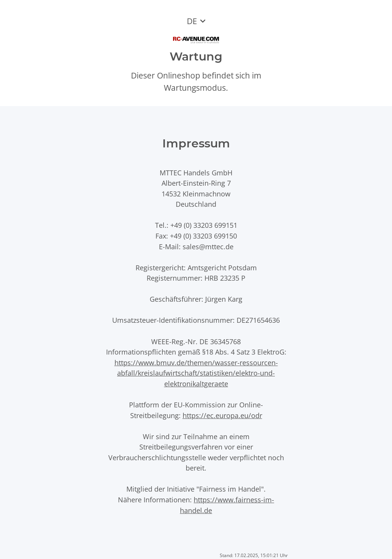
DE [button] (192, 21)
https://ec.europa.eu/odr (222, 415)
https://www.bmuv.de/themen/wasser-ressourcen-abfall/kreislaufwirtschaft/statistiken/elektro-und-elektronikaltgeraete (196, 373)
